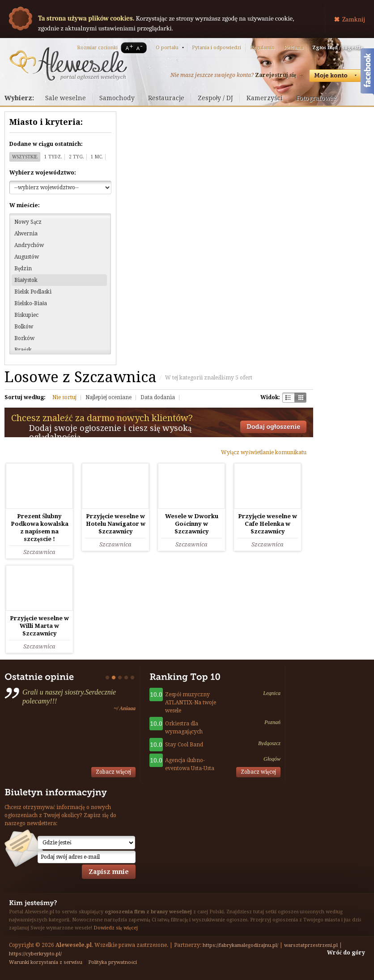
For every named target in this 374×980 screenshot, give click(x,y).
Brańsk (23, 350)
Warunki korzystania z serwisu (46, 962)
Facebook (367, 73)
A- (141, 48)
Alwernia (26, 234)
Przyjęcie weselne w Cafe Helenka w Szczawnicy (268, 524)
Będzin (23, 268)
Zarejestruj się (276, 75)
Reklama (293, 48)
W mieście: (25, 205)
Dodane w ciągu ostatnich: (46, 144)
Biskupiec (26, 315)
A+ (127, 48)
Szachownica (288, 398)
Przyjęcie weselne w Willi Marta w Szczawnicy (39, 626)
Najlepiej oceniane (108, 397)
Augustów (27, 257)
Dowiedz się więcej (116, 928)
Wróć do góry (346, 953)
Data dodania (158, 397)
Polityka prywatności (113, 962)
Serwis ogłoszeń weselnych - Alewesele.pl (68, 64)
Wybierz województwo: (43, 173)
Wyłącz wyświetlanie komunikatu (264, 452)
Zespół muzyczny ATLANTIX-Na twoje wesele (191, 703)
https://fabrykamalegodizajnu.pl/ (240, 945)
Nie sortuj (64, 397)
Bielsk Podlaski (33, 292)
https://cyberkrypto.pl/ (35, 954)
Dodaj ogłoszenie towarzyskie (273, 427)
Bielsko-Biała (31, 303)
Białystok (26, 280)
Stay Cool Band (184, 745)
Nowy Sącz (28, 222)
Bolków (24, 327)
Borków (24, 338)
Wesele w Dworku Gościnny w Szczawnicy (192, 524)
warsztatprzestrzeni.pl (311, 945)
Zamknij (354, 19)
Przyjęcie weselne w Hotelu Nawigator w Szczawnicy (116, 524)
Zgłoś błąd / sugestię (338, 48)
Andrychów (29, 245)
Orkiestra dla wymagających (184, 728)
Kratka (300, 398)
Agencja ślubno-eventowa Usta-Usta (190, 764)
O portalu (167, 48)
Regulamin (262, 48)
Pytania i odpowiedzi (217, 48)
